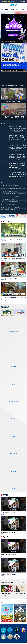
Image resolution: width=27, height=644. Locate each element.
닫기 (25, 42)
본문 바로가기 (0, 0)
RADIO (13, 9)
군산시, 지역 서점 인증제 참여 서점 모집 (9, 191)
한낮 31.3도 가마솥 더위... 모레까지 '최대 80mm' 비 (11, 186)
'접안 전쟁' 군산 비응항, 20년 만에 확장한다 (9, 202)
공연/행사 (23, 9)
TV (10, 9)
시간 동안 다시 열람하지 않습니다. (9, 42)
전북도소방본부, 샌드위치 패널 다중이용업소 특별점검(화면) (13, 188)
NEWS (6, 9)
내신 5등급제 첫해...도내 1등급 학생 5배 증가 (10, 207)
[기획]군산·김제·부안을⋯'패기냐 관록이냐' (9, 210)
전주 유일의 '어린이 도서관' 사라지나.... (8, 204)
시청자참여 (18, 9)
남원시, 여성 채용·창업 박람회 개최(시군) (9, 199)
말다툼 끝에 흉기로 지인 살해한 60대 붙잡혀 (10, 196)
